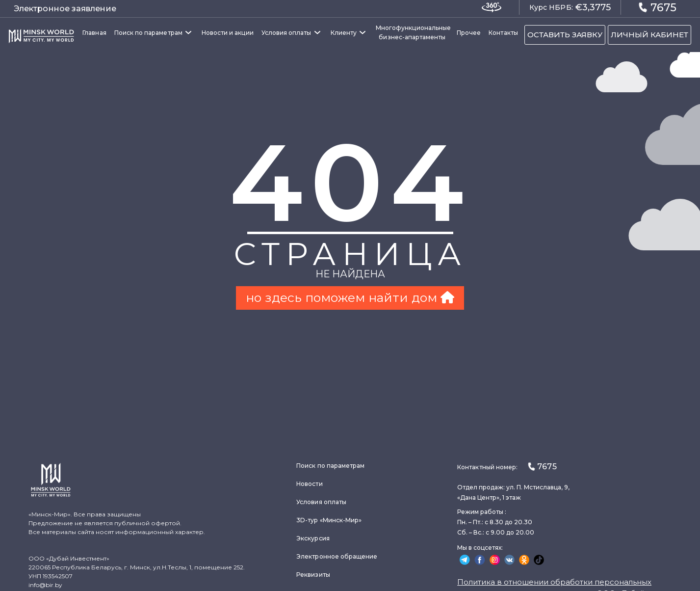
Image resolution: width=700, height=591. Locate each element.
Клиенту (344, 33)
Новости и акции (228, 33)
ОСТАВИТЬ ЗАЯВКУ (565, 35)
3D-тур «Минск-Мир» (329, 520)
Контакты (503, 33)
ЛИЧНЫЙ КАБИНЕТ (649, 35)
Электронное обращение (337, 556)
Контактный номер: (507, 467)
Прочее (469, 33)
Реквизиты (313, 575)
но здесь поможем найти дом (350, 297)
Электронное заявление (65, 9)
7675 (657, 7)
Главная (94, 33)
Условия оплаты (286, 33)
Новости (309, 484)
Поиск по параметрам (148, 33)
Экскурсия (313, 538)
